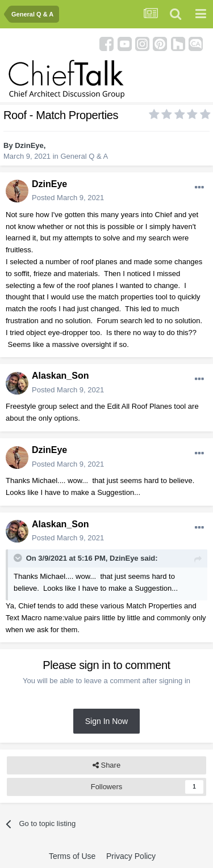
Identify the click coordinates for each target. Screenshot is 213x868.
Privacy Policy (131, 856)
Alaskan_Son (60, 376)
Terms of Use (72, 856)
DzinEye (29, 145)
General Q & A (84, 156)
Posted (68, 198)
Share (106, 765)
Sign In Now (106, 721)
